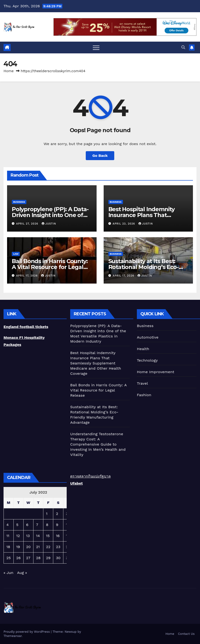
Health (143, 349)
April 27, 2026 (28, 224)
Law (16, 254)
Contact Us (186, 634)
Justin (49, 224)
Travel (142, 383)
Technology (147, 360)
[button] (183, 47)
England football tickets (26, 327)
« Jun (8, 573)
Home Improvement (156, 372)
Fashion (144, 395)
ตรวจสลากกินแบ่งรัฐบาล (90, 476)
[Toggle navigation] (96, 47)
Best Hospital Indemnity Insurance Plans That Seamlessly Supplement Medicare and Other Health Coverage (96, 363)
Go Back (100, 156)
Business (19, 202)
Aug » (22, 573)
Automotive (148, 337)
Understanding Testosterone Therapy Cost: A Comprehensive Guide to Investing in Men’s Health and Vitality (98, 444)
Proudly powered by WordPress (27, 632)
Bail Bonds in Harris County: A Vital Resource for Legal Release (50, 267)
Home (9, 71)
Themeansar (13, 636)
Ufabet (76, 483)
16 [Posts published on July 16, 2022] (58, 536)
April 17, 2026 (28, 276)
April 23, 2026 (124, 224)
